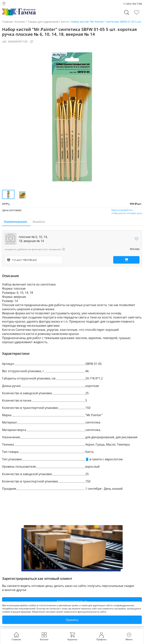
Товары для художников (43, 22)
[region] (72, 248)
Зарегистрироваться (72, 601)
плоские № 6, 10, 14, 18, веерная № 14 (33, 239)
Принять (72, 620)
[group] (72, 116)
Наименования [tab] (15, 222)
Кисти (65, 22)
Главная (7, 22)
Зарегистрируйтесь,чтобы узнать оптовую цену (127, 212)
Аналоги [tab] (39, 222)
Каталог (20, 22)
